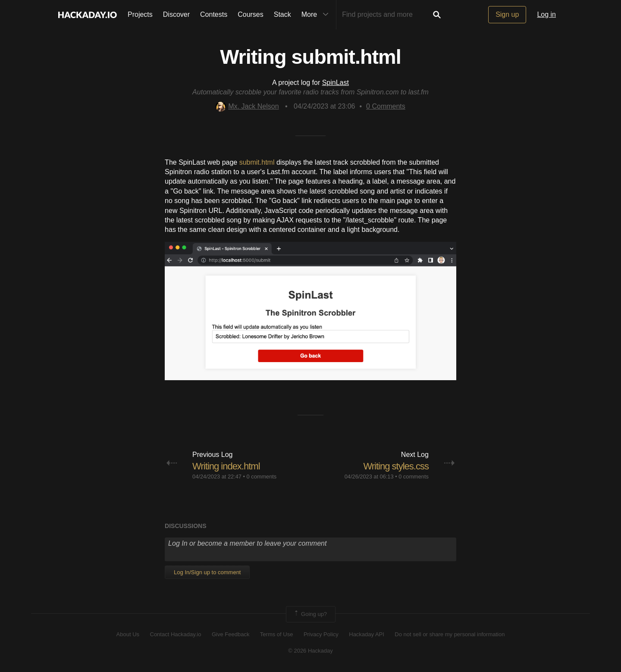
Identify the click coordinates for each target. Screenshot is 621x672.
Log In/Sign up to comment (207, 572)
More (317, 15)
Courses (251, 14)
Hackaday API (367, 634)
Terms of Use (277, 634)
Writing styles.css (396, 466)
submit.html (257, 162)
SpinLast (336, 83)
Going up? (310, 614)
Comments (386, 106)
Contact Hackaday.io (176, 634)
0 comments (262, 477)
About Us (128, 634)
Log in (546, 14)
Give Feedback (231, 634)
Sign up (507, 14)
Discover (176, 14)
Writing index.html (226, 466)
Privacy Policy (321, 634)
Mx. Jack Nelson (247, 106)
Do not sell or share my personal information (450, 634)
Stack (282, 14)
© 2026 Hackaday (310, 651)
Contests (214, 14)
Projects (140, 14)
